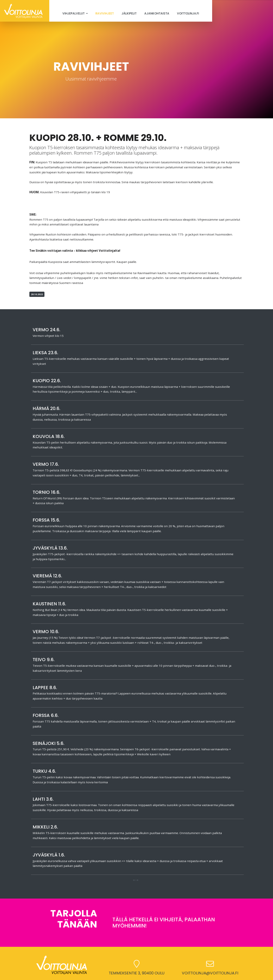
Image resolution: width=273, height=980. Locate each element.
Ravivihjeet (105, 13)
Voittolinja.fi (188, 13)
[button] (136, 880)
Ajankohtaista (157, 13)
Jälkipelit (129, 13)
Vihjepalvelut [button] (74, 13)
